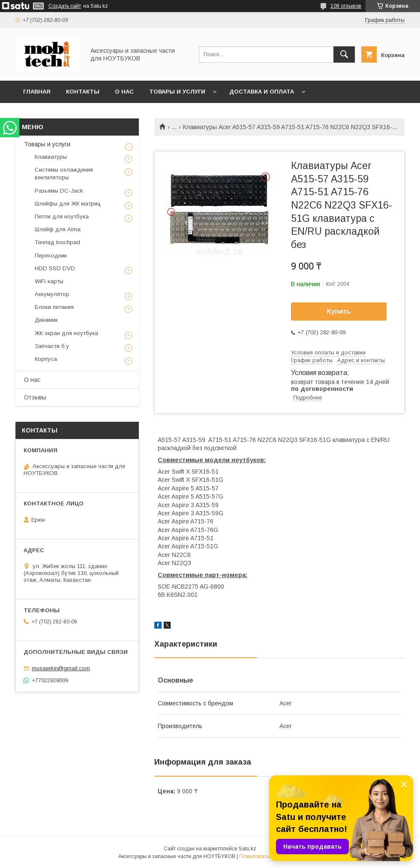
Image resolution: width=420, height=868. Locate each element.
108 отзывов (346, 6)
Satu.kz (247, 849)
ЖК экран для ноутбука (66, 333)
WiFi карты (49, 281)
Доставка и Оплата (262, 92)
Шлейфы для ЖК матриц (68, 204)
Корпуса (46, 359)
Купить (339, 311)
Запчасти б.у (52, 346)
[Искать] (344, 54)
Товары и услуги (177, 92)
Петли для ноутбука (62, 216)
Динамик (46, 320)
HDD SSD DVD (55, 268)
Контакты (83, 92)
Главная (37, 92)
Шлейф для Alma (58, 229)
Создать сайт (65, 6)
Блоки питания (54, 307)
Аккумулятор (52, 294)
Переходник (51, 256)
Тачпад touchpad (57, 242)
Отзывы (35, 397)
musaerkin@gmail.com (61, 668)
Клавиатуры (51, 157)
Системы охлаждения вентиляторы (64, 174)
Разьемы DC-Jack (59, 191)
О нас (124, 92)
